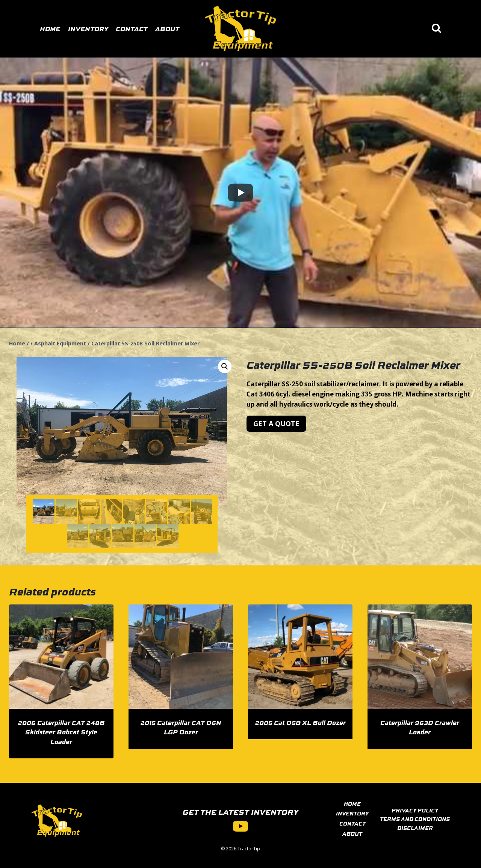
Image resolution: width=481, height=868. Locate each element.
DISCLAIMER (415, 828)
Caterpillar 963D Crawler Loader (420, 727)
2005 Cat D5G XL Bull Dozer (300, 722)
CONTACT (352, 823)
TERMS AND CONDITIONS (415, 819)
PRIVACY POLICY (415, 810)
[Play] (240, 193)
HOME (352, 803)
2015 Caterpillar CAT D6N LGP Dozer (181, 727)
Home (50, 29)
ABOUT (352, 833)
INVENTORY (352, 813)
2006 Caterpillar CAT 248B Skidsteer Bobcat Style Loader (61, 732)
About (167, 29)
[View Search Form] (436, 29)
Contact (132, 29)
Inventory (88, 29)
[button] (225, 366)
